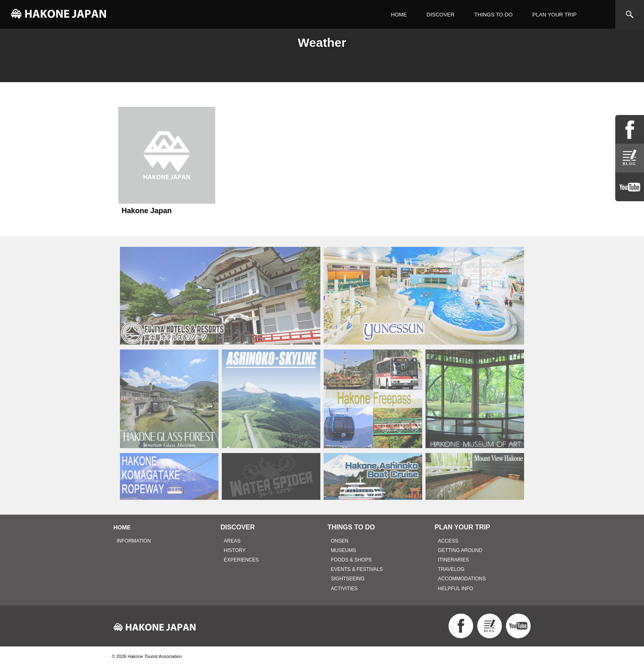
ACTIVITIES (344, 589)
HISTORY (235, 550)
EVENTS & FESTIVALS (357, 569)
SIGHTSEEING (348, 579)
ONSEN (340, 541)
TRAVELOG (451, 569)
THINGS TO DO (493, 15)
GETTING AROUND (460, 550)
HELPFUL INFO (455, 589)
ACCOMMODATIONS (462, 579)
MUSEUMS (344, 550)
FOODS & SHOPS (351, 560)
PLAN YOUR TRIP (554, 15)
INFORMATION (134, 541)
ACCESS (448, 541)
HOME (399, 15)
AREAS (232, 541)
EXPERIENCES (241, 560)
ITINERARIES (453, 560)
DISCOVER (441, 15)
